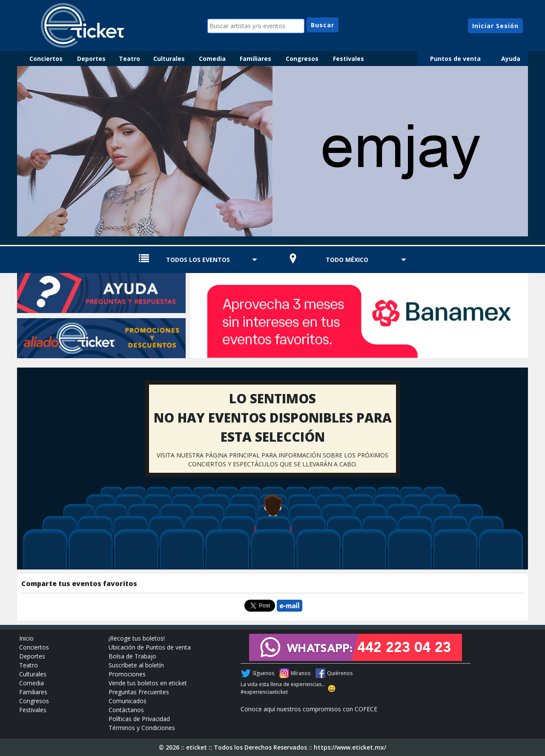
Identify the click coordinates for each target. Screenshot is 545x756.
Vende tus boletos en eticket (148, 683)
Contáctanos (126, 710)
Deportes (91, 59)
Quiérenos (340, 673)
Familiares (255, 59)
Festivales (349, 59)
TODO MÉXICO (347, 260)
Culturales (169, 59)
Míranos (301, 673)
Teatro (129, 59)
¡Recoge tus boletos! (137, 638)
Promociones (127, 674)
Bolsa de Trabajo (132, 656)
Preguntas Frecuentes (139, 692)
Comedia (212, 59)
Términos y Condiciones (142, 728)
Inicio (26, 638)
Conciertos (46, 59)
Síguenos (263, 673)
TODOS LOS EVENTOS (198, 260)
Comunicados (128, 701)
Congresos (302, 59)
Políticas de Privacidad (139, 719)
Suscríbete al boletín (136, 665)
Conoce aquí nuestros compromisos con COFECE (309, 709)
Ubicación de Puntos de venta (150, 647)
